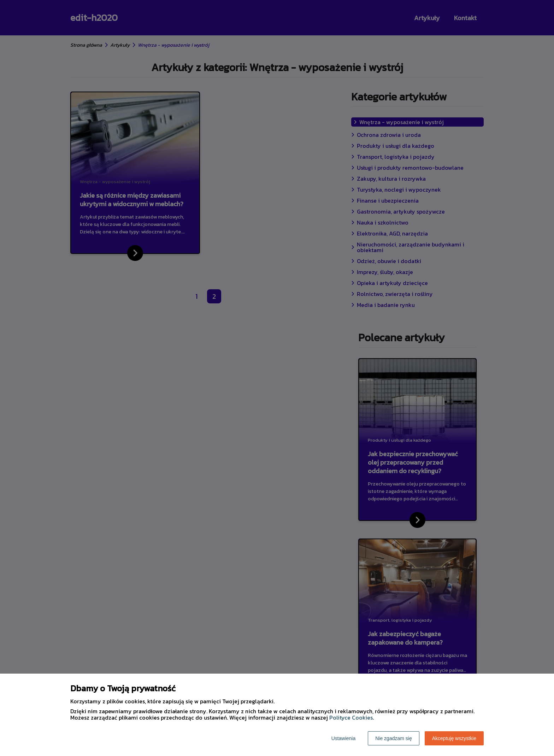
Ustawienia (343, 738)
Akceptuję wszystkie (454, 738)
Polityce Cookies (351, 717)
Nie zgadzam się (394, 738)
